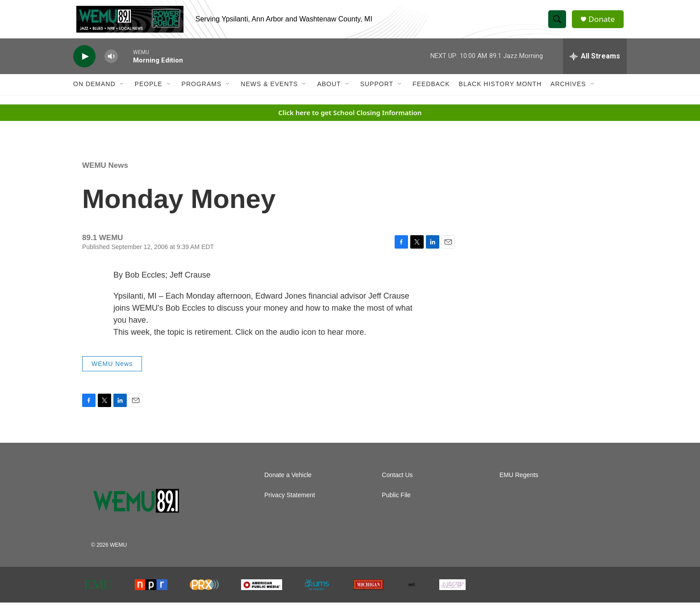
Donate (604, 23)
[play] (84, 65)
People (149, 93)
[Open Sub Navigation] (122, 93)
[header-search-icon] (559, 24)
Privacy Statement (290, 504)
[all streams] (595, 65)
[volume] (111, 65)
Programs (202, 93)
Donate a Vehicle (288, 484)
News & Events (269, 93)
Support (377, 93)
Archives (568, 93)
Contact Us (397, 484)
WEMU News (105, 174)
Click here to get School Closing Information (350, 121)
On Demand (94, 93)
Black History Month (500, 93)
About (329, 93)
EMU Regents (519, 484)
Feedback (431, 93)
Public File (396, 504)
